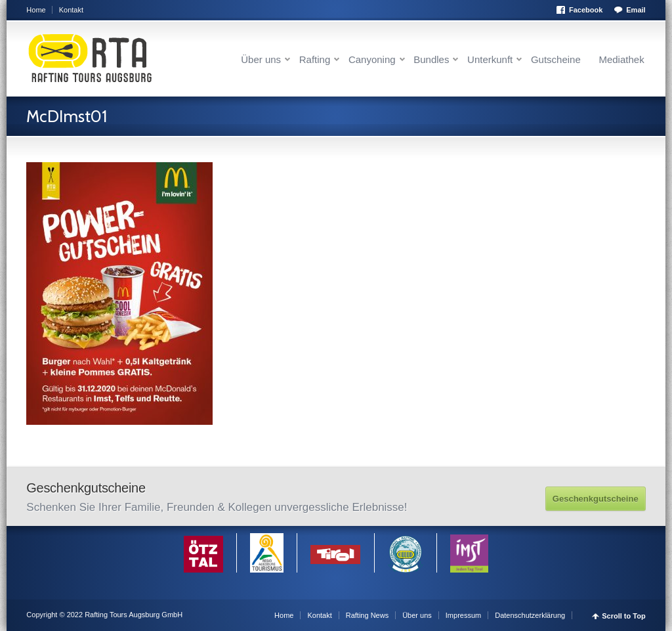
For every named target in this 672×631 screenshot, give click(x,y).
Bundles (431, 59)
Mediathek (621, 59)
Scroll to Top (623, 616)
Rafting (315, 59)
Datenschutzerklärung (530, 615)
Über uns (261, 59)
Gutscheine (556, 59)
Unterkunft (490, 59)
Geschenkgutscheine (596, 499)
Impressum (463, 615)
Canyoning (372, 59)
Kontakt (71, 10)
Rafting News (367, 615)
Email (636, 10)
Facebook (586, 10)
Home (36, 10)
